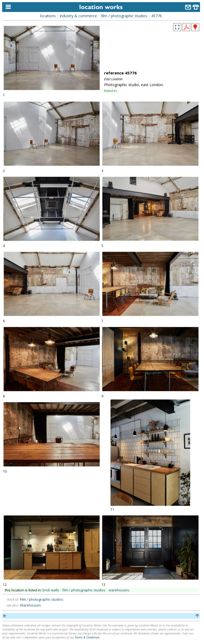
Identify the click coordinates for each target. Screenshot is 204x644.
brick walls (51, 590)
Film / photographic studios (42, 599)
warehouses (119, 590)
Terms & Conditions (87, 637)
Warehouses (30, 605)
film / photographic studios (124, 16)
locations (48, 16)
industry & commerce (78, 16)
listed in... (112, 91)
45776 (156, 16)
